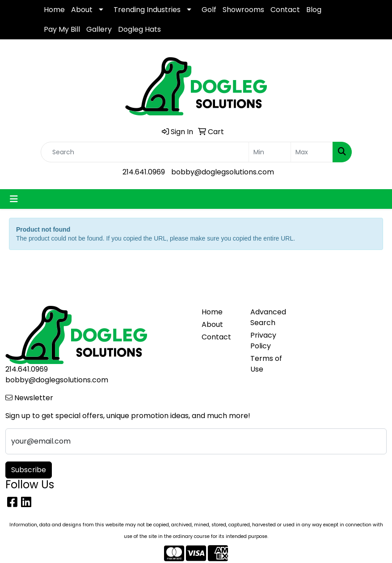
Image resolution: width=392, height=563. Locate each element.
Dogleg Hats (139, 29)
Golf (209, 10)
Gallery (99, 29)
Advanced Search (268, 317)
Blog (314, 10)
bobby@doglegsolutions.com (223, 172)
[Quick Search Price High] (312, 152)
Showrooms (243, 10)
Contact (285, 10)
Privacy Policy (263, 341)
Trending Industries (147, 10)
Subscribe (29, 470)
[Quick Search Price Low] (270, 152)
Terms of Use (266, 364)
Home (54, 10)
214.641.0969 (144, 172)
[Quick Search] (145, 152)
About (82, 10)
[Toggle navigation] (14, 199)
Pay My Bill (62, 29)
